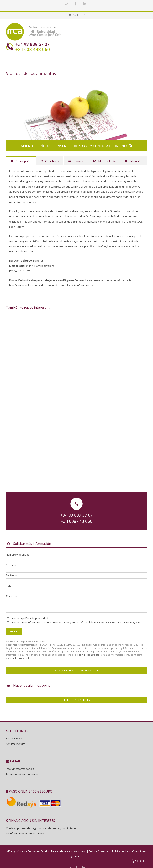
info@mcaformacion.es (20, 769)
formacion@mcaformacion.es (24, 774)
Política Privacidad (99, 851)
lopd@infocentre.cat (88, 655)
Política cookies (121, 851)
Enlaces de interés (61, 851)
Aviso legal (80, 851)
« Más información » (81, 285)
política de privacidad (35, 618)
